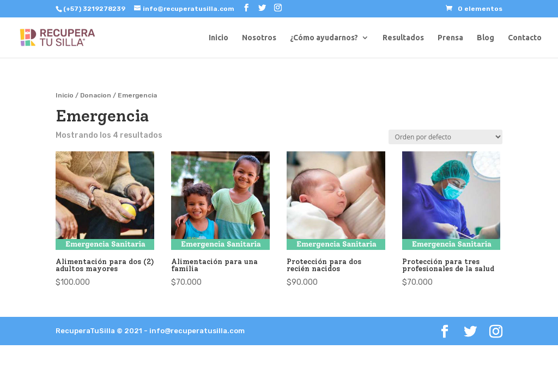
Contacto (525, 38)
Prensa (450, 38)
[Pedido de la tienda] (445, 137)
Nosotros (259, 38)
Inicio (219, 38)
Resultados (403, 38)
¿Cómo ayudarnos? (324, 38)
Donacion (96, 95)
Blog (486, 38)
